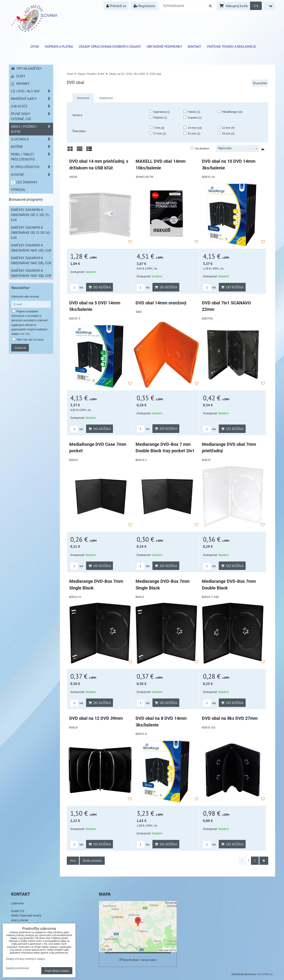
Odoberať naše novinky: (25, 296)
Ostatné (32, 175)
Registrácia (144, 6)
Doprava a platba (59, 46)
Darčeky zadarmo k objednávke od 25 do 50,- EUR (31, 232)
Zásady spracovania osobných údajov (110, 46)
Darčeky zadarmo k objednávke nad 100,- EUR (31, 248)
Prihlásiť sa (116, 6)
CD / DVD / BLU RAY (32, 91)
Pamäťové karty (32, 99)
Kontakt (194, 46)
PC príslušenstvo (32, 167)
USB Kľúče (32, 106)
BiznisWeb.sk (265, 974)
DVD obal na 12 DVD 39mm (96, 718)
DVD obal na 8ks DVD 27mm (230, 718)
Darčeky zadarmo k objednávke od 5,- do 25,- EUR (30, 215)
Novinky (20, 83)
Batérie (32, 147)
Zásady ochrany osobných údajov (25, 959)
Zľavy (18, 76)
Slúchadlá (32, 139)
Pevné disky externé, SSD (32, 116)
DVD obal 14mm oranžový (161, 303)
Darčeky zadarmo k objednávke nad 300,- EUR (31, 273)
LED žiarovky (24, 182)
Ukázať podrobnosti (17, 968)
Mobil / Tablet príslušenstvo (32, 157)
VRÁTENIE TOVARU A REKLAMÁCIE (231, 46)
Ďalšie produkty (92, 861)
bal (77, 287)
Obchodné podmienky (164, 46)
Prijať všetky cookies (57, 971)
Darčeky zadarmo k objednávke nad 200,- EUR (31, 260)
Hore (73, 861)
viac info (25, 334)
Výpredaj (18, 190)
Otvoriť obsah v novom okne (138, 960)
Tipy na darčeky (26, 68)
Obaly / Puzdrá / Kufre (32, 129)
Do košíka (100, 287)
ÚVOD (35, 46)
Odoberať (20, 348)
